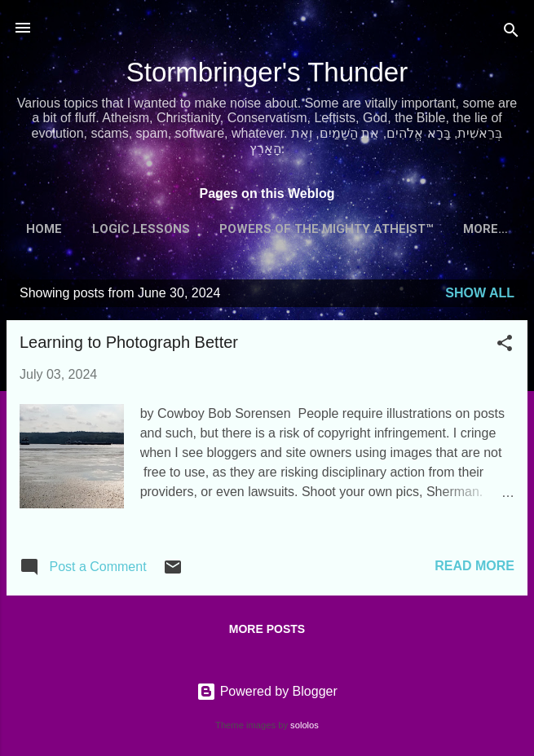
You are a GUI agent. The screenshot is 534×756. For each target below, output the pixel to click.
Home (44, 229)
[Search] (511, 33)
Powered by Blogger (267, 691)
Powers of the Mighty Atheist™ (326, 229)
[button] (505, 346)
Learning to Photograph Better (129, 342)
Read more (474, 566)
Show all (480, 293)
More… (485, 229)
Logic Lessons (141, 229)
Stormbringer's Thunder (267, 72)
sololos (305, 725)
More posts (267, 629)
